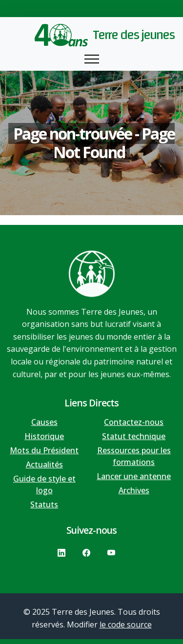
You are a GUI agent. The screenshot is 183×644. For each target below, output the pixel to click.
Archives (134, 490)
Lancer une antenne (134, 476)
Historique (44, 436)
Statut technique (134, 436)
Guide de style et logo (44, 484)
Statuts (44, 504)
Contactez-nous (134, 422)
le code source (126, 624)
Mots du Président (44, 450)
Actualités (44, 464)
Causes (44, 422)
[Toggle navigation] (92, 59)
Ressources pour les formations (134, 456)
